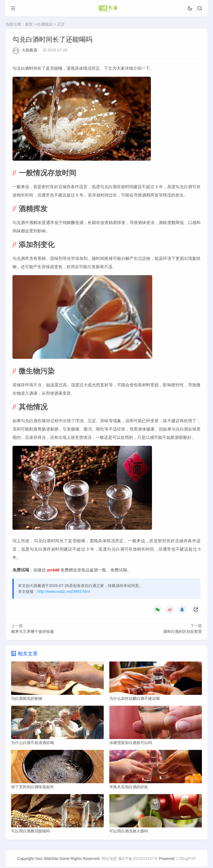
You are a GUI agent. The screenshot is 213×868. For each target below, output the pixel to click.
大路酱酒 (29, 50)
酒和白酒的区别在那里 (182, 631)
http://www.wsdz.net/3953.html (64, 591)
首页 (29, 24)
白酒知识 (45, 24)
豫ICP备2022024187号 (138, 859)
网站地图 (109, 859)
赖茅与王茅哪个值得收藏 (32, 631)
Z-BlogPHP (186, 859)
